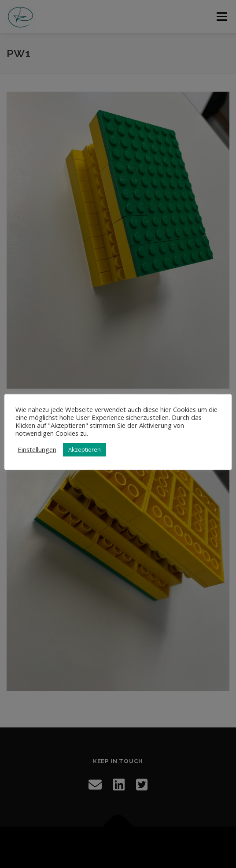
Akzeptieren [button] (85, 449)
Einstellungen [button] (37, 449)
